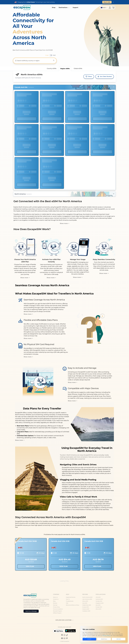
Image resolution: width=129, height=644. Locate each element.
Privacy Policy (57, 607)
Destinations (64, 8)
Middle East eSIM (87, 605)
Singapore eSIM (100, 603)
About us (55, 597)
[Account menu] (110, 8)
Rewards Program (58, 611)
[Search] (54, 60)
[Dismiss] (113, 2)
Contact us (56, 599)
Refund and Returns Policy (72, 605)
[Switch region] (104, 8)
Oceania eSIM (86, 609)
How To (68, 599)
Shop (54, 8)
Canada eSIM (99, 601)
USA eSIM (98, 597)
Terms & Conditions (58, 609)
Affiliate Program (57, 613)
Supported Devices (71, 597)
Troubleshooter (70, 601)
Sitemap (55, 605)
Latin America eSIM (87, 599)
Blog (54, 601)
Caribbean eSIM (86, 611)
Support (75, 8)
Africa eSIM (85, 601)
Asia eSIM (85, 603)
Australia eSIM (99, 599)
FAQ (67, 603)
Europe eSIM (86, 607)
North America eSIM (87, 597)
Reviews (55, 603)
